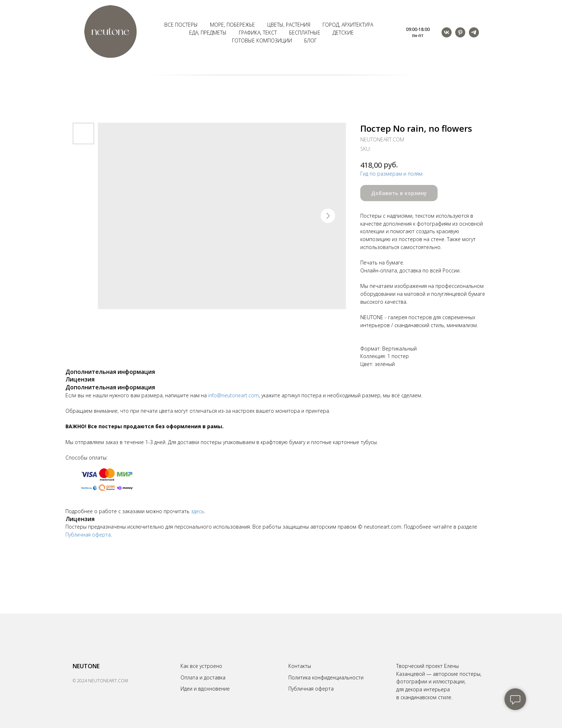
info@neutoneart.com (234, 395)
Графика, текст (258, 33)
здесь (198, 511)
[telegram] (474, 32)
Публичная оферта (88, 535)
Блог (310, 40)
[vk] (447, 32)
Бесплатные (305, 33)
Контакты (300, 666)
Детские (343, 33)
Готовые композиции (262, 40)
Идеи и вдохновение (205, 689)
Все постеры (181, 25)
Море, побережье (232, 25)
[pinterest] (460, 32)
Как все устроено (201, 666)
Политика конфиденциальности (326, 677)
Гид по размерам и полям (391, 174)
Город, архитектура (348, 25)
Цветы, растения (289, 25)
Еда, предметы (208, 33)
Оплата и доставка (203, 677)
